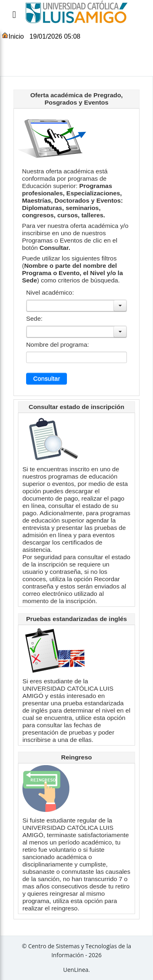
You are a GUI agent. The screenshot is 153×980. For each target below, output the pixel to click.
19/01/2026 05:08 (55, 36)
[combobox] (72, 306)
